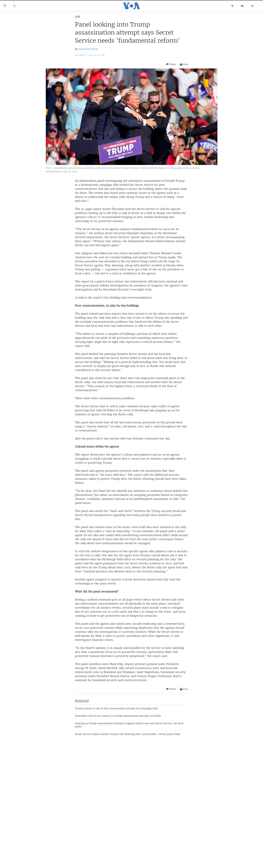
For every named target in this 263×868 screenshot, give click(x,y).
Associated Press (88, 49)
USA (77, 17)
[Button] (171, 64)
